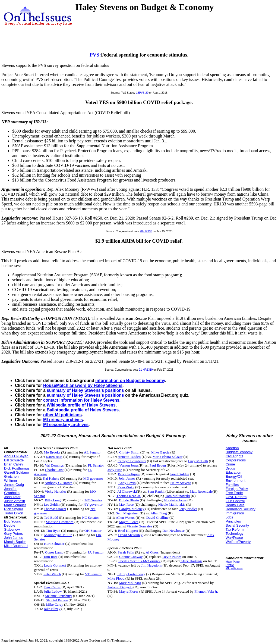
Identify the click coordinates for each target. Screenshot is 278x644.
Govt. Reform (236, 497)
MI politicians (234, 568)
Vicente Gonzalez (140, 526)
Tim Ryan (53, 531)
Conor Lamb (54, 552)
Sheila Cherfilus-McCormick (139, 561)
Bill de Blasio (129, 500)
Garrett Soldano (17, 472)
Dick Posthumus (17, 468)
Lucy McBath (198, 461)
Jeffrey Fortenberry (131, 574)
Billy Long (53, 500)
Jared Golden (180, 474)
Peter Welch (52, 574)
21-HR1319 (146, 370)
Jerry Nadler (188, 509)
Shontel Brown (57, 600)
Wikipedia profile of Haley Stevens (81, 405)
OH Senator (93, 531)
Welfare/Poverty (238, 542)
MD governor (93, 478)
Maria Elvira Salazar (168, 457)
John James (14, 538)
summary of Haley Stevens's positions (85, 390)
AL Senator (92, 452)
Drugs (230, 468)
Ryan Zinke (126, 487)
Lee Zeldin (52, 504)
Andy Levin (127, 483)
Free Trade (234, 493)
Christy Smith (129, 452)
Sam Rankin (157, 491)
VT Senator (93, 574)
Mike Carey (54, 604)
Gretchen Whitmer (11, 479)
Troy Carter (52, 587)
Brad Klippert (128, 531)
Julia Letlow (53, 591)
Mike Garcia (160, 452)
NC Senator (91, 518)
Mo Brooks (52, 452)
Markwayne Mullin (58, 535)
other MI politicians (62, 415)
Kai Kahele (51, 478)
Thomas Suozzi (55, 509)
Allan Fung (159, 513)
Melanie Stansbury (58, 596)
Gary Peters (13, 534)
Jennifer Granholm (12, 491)
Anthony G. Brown (59, 483)
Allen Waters (125, 518)
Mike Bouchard (16, 546)
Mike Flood (116, 578)
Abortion (232, 448)
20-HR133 (146, 231)
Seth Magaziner (127, 513)
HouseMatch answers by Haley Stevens (83, 385)
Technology (235, 534)
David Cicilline (157, 518)
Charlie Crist (54, 470)
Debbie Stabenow (12, 527)
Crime (230, 464)
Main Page (233, 562)
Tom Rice (50, 557)
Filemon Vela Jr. (206, 591)
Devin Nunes (172, 557)
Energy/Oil (234, 476)
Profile (230, 565)
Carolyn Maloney (132, 509)
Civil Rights (234, 456)
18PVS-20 (142, 93)
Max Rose (126, 504)
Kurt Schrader (54, 544)
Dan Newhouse (173, 531)
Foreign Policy (237, 489)
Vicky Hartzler (56, 491)
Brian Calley (14, 464)
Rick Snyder (14, 509)
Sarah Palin (126, 552)
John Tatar (12, 497)
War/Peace (234, 538)
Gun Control (235, 501)
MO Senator (93, 500)
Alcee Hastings (191, 561)
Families (232, 485)
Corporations (236, 460)
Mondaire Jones (175, 500)
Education (233, 472)
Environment (236, 481)
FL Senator (96, 465)
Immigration (235, 513)
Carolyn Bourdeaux (132, 461)
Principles (233, 521)
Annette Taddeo (129, 457)
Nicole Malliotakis (172, 504)
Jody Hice (115, 470)
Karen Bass (54, 457)
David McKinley (130, 535)
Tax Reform (235, 529)
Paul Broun (158, 465)
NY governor (93, 504)
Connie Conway (131, 557)
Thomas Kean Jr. (128, 496)
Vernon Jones (129, 465)
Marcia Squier (15, 542)
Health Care (235, 505)
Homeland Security (241, 509)
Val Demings (54, 465)
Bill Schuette (14, 460)
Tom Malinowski (177, 496)
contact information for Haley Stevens (81, 400)
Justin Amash (15, 501)
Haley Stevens (181, 483)
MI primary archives (63, 420)
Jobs (229, 517)
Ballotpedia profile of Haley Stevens (83, 410)
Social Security (237, 525)
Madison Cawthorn (60, 522)
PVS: (95, 55)
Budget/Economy (239, 452)
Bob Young (13, 521)
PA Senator (96, 552)
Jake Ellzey (52, 609)
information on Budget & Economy (130, 381)
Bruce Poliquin (129, 474)
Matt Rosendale (201, 491)
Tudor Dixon (14, 513)
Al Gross (152, 552)
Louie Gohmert (55, 565)
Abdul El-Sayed (16, 456)
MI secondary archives (66, 425)
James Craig (14, 485)
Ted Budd (51, 518)
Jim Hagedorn (151, 565)
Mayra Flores (129, 522)
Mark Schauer (15, 505)
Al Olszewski (127, 491)
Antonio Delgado (120, 587)
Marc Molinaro (130, 583)
